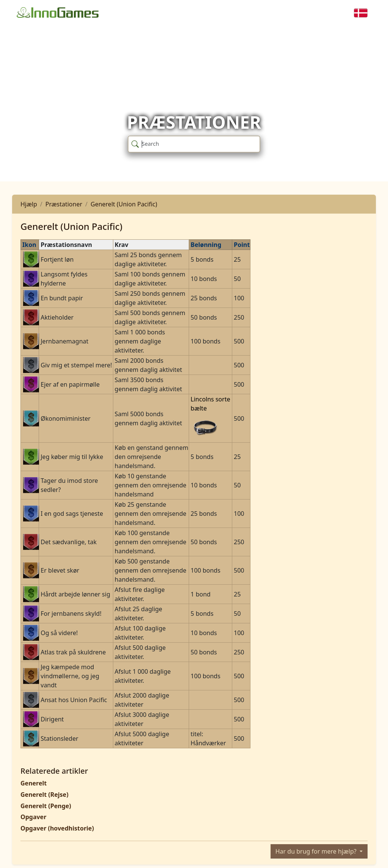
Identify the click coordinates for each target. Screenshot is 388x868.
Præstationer (64, 204)
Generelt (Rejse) (45, 795)
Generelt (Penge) (46, 806)
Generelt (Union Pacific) (124, 204)
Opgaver (33, 817)
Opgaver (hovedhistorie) (57, 828)
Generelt (34, 783)
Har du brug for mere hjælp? (317, 851)
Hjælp (29, 204)
